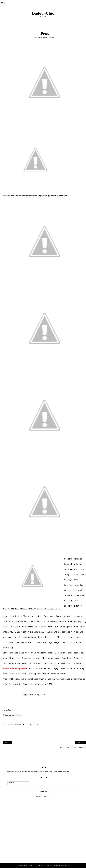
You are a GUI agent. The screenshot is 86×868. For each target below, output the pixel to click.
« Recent (7, 743)
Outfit (13, 724)
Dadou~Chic (43, 13)
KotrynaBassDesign (61, 866)
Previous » (81, 743)
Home (8, 724)
